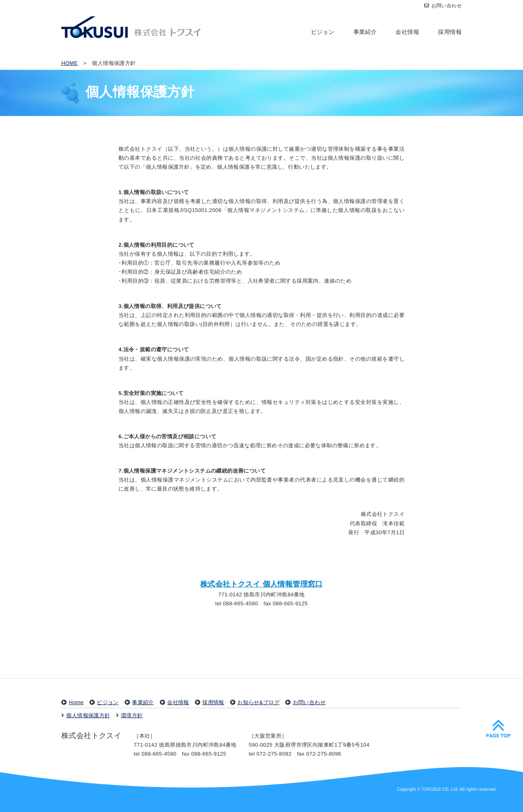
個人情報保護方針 (88, 715)
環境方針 (132, 715)
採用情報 (450, 32)
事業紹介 (365, 32)
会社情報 (407, 32)
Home (76, 702)
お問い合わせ (443, 6)
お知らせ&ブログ (258, 702)
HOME (70, 63)
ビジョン (323, 32)
